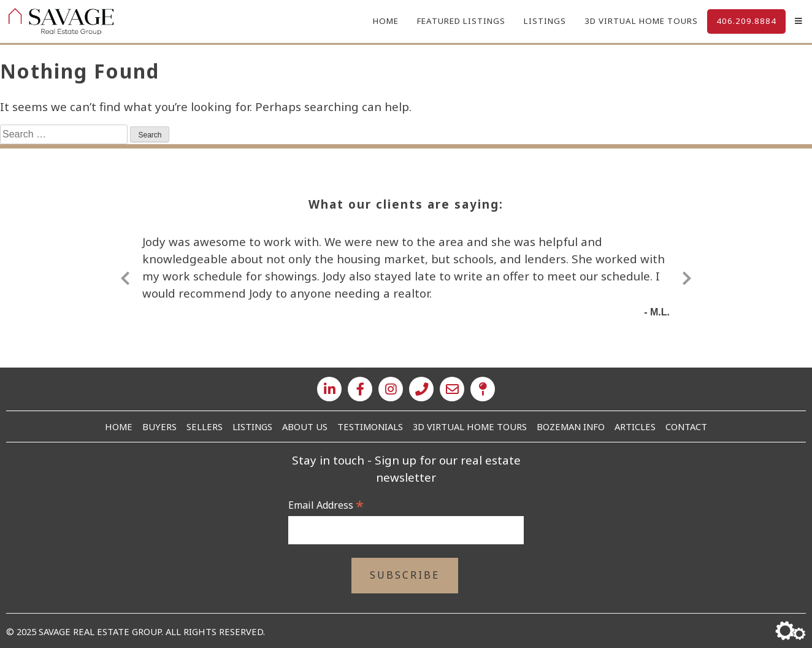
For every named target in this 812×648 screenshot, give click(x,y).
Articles (635, 426)
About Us (305, 426)
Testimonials (370, 426)
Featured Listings (461, 21)
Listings (545, 21)
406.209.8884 (746, 21)
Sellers (205, 426)
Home (386, 21)
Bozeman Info (571, 426)
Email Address (326, 505)
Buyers (159, 426)
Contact (686, 426)
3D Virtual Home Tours (641, 21)
